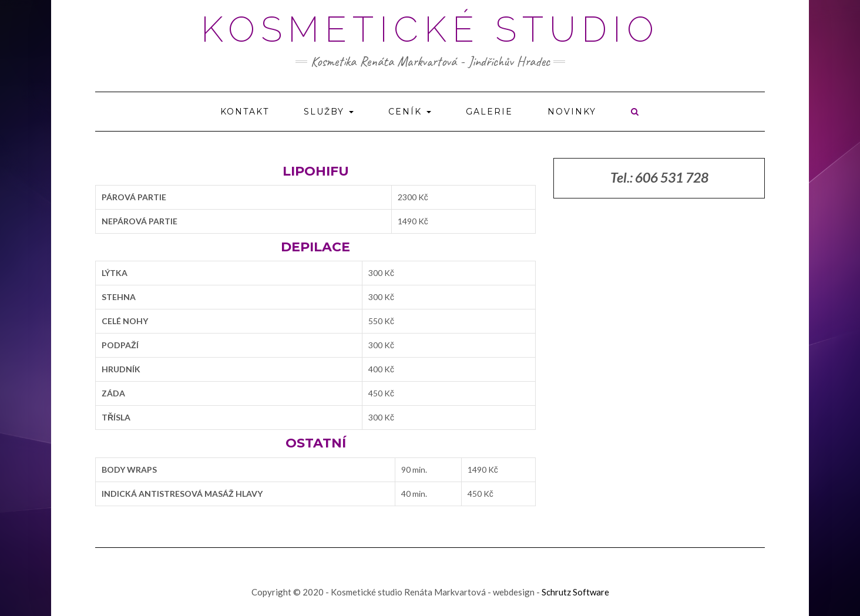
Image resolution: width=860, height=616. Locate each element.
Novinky (572, 112)
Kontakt (245, 112)
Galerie (489, 112)
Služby (329, 112)
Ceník (410, 112)
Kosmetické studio (430, 29)
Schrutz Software (575, 592)
